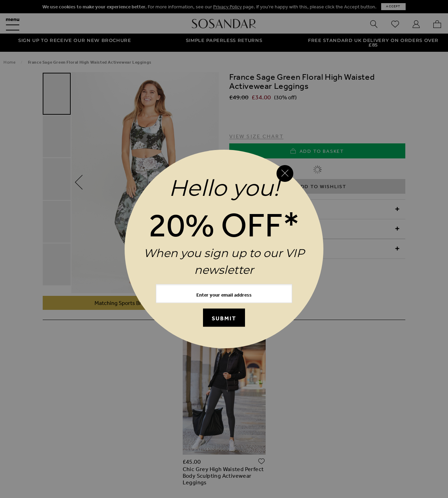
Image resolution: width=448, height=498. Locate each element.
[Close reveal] (285, 173)
